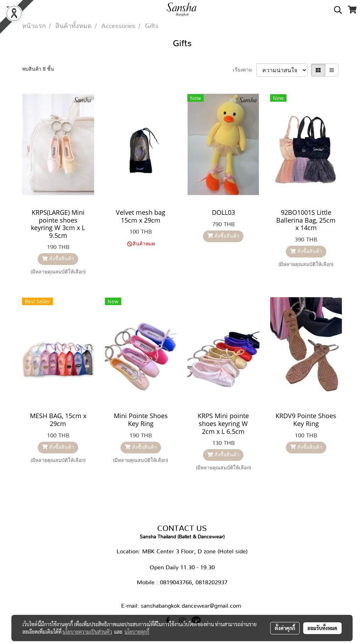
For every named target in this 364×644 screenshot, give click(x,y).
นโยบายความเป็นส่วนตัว (87, 632)
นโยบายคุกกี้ (137, 632)
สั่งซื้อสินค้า (58, 259)
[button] (336, 10)
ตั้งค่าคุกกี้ (285, 628)
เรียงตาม (245, 70)
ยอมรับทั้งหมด (322, 628)
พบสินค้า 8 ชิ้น (38, 69)
